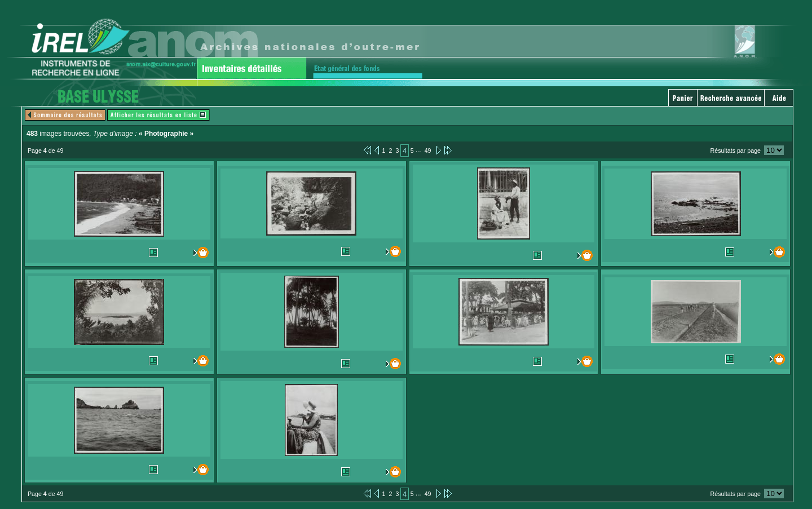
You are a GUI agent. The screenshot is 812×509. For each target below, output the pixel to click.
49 (428, 151)
